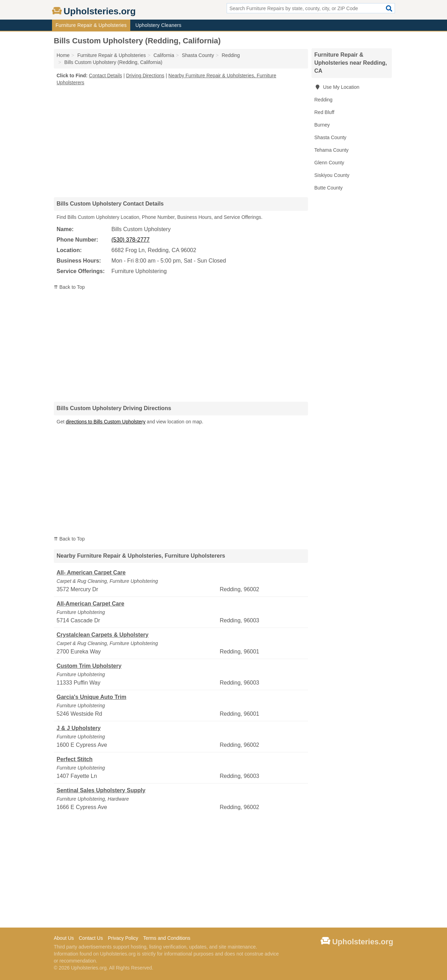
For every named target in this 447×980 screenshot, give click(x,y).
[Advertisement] (181, 141)
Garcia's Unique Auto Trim (91, 697)
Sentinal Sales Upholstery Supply (101, 790)
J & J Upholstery (79, 728)
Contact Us (91, 938)
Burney (322, 125)
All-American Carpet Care (90, 604)
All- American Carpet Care (91, 573)
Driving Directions (145, 76)
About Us (64, 938)
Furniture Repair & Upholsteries (91, 25)
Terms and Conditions (167, 938)
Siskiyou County (332, 175)
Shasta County (330, 137)
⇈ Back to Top (69, 287)
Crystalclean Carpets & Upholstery (102, 635)
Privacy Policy (123, 938)
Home (63, 55)
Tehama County (331, 150)
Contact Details (106, 76)
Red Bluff (324, 112)
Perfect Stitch (75, 759)
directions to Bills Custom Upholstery (105, 422)
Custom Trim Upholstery (89, 666)
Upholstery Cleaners (159, 25)
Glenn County (329, 163)
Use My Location (337, 87)
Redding (323, 100)
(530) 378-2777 (130, 240)
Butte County (328, 188)
